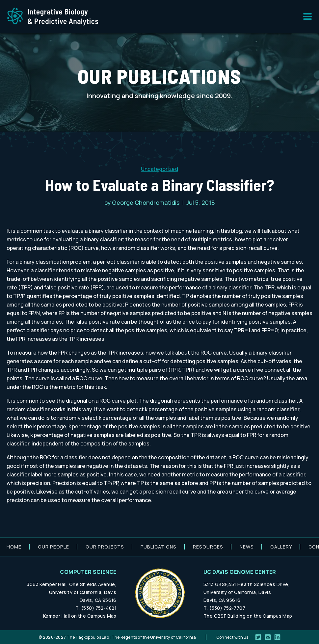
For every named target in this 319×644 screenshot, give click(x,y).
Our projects (105, 547)
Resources (208, 547)
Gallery (281, 547)
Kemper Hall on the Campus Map (80, 616)
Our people (53, 547)
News (247, 547)
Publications (159, 547)
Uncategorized (159, 169)
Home (14, 547)
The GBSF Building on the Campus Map (248, 616)
